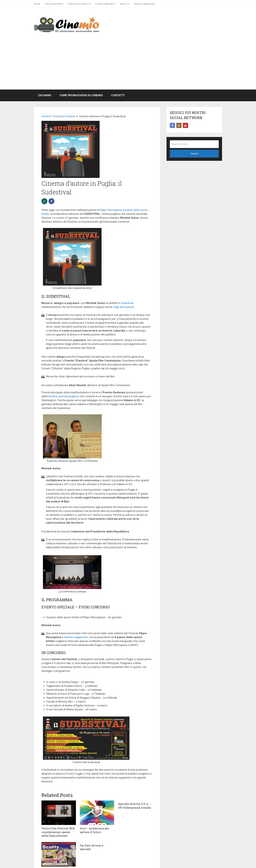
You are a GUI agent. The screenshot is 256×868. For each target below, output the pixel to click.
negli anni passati (124, 307)
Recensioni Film (53, 4)
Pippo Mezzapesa (111, 210)
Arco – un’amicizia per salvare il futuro (94, 830)
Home (37, 4)
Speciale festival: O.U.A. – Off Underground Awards (135, 806)
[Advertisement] (128, 65)
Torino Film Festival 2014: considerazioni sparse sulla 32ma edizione (58, 832)
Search (194, 154)
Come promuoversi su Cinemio (81, 95)
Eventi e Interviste (104, 4)
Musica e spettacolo (144, 4)
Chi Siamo (45, 95)
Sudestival (127, 303)
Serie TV (125, 4)
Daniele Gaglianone (76, 637)
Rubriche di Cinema (79, 4)
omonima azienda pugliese (63, 396)
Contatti (118, 95)
